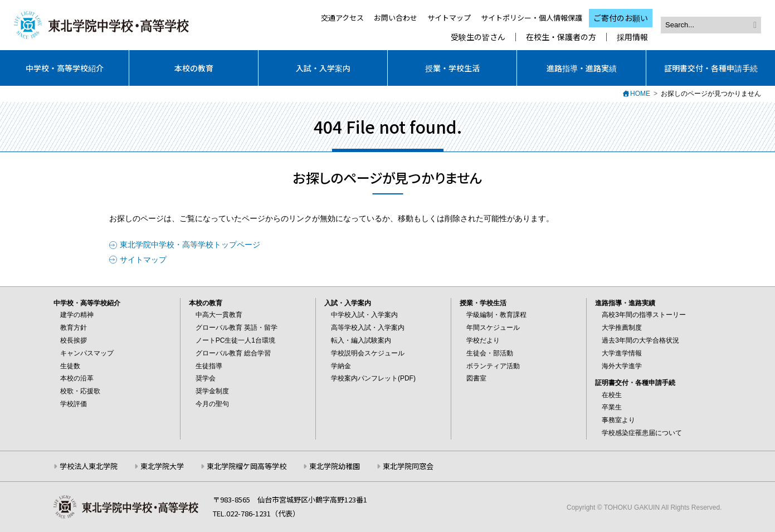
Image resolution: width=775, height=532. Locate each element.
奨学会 (206, 378)
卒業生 (612, 407)
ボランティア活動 (493, 366)
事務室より (618, 420)
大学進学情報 (622, 353)
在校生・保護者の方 (561, 37)
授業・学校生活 (452, 68)
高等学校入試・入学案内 (368, 328)
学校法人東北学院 (89, 466)
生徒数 (70, 366)
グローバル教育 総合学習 (233, 353)
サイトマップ (449, 18)
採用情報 (632, 37)
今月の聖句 (212, 404)
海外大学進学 (622, 366)
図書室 (476, 378)
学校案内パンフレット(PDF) (373, 378)
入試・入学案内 (323, 68)
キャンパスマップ (87, 353)
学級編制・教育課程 (496, 315)
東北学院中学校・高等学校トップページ (190, 245)
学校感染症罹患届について (642, 433)
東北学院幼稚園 (335, 466)
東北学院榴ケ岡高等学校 (247, 466)
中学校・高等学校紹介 (65, 68)
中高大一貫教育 (219, 315)
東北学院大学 (162, 466)
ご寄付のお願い (621, 18)
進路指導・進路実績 (582, 68)
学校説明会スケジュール (368, 353)
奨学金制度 (212, 391)
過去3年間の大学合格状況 (640, 340)
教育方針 (74, 328)
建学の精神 (77, 315)
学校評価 (74, 404)
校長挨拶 (74, 340)
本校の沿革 (77, 378)
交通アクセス (342, 18)
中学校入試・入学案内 (364, 315)
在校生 (612, 395)
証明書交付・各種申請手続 (711, 68)
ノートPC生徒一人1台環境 (235, 340)
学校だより (483, 340)
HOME (640, 94)
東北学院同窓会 (408, 466)
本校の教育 (194, 68)
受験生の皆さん (478, 37)
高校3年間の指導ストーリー (644, 315)
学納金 (341, 366)
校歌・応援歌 (80, 391)
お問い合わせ (396, 18)
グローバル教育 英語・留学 (237, 328)
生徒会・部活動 (490, 353)
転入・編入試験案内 (361, 340)
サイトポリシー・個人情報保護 (532, 18)
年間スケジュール (493, 328)
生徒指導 (209, 366)
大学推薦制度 (622, 328)
